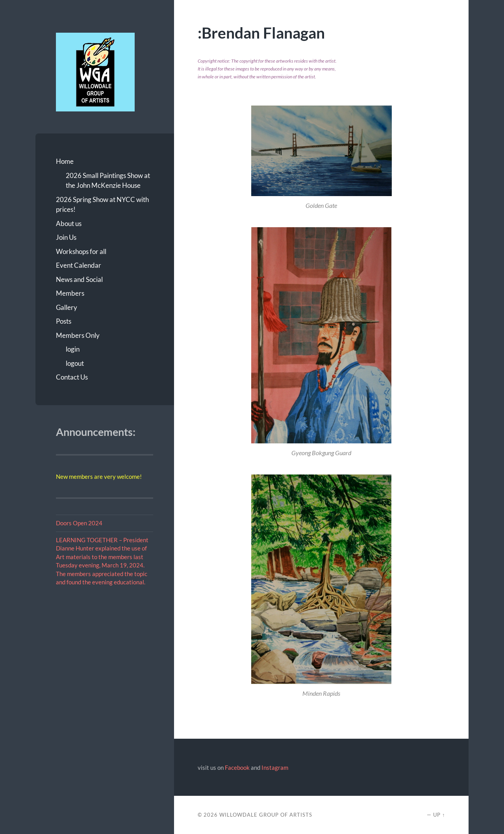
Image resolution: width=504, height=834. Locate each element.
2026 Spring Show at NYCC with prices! (102, 205)
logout (75, 363)
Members (70, 293)
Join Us (66, 237)
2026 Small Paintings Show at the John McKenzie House (108, 181)
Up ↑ (439, 815)
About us (69, 223)
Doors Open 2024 (79, 523)
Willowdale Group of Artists (266, 815)
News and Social (79, 279)
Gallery (67, 307)
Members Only (78, 335)
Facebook (237, 767)
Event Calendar (79, 265)
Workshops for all (81, 251)
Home (65, 161)
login (73, 349)
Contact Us (72, 377)
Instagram (275, 767)
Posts (64, 321)
